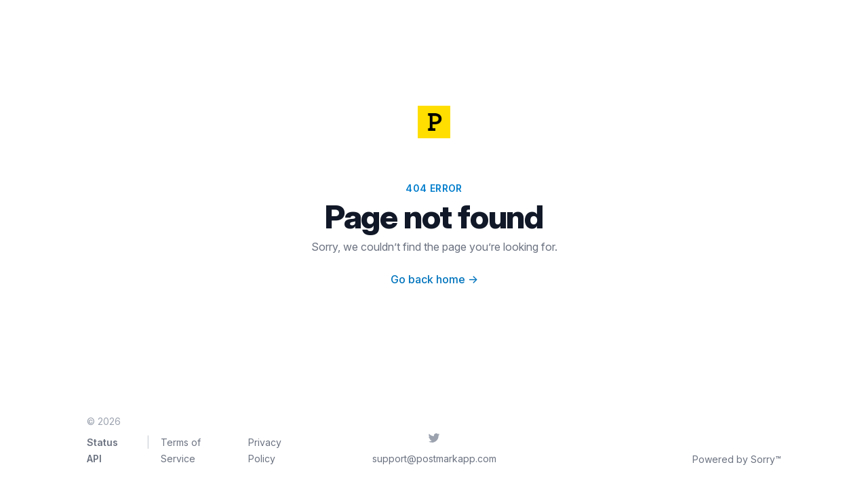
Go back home (434, 279)
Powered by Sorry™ (737, 459)
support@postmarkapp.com (434, 459)
